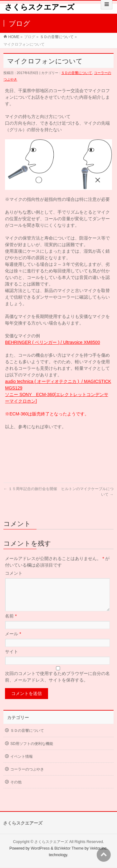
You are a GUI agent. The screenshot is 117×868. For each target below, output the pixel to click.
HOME (14, 37)
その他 (16, 790)
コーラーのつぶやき (27, 777)
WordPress (40, 849)
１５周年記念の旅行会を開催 (30, 489)
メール (13, 641)
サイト (12, 659)
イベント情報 (22, 764)
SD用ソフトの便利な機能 (32, 751)
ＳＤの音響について (57, 37)
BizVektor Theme (69, 849)
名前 (11, 623)
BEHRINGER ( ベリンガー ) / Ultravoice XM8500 (52, 342)
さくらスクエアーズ (40, 7)
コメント (14, 573)
